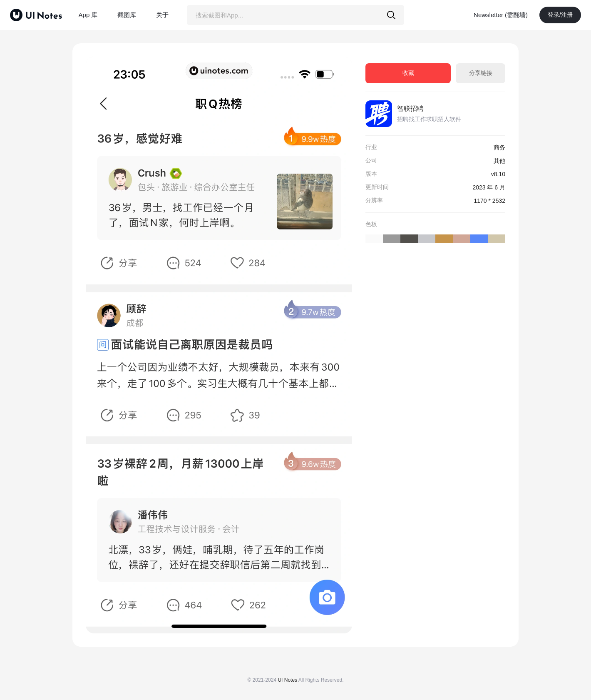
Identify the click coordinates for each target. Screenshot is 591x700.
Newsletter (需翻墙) (501, 15)
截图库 (127, 15)
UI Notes (287, 680)
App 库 (88, 15)
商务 (499, 147)
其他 (499, 161)
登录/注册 (560, 15)
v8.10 (498, 174)
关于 (162, 15)
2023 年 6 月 (489, 187)
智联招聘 (410, 108)
